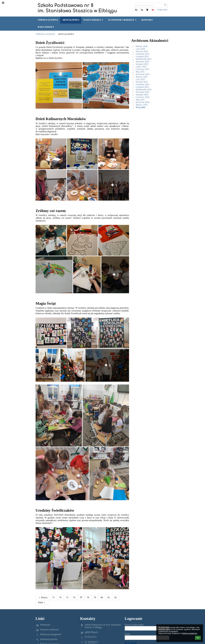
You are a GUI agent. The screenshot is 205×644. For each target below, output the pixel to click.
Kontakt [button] (147, 20)
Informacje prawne (49, 639)
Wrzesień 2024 (142, 92)
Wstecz (43, 597)
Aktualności (66, 34)
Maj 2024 (140, 100)
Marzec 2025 (142, 77)
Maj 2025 (140, 72)
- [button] (142, 10)
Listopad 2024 (142, 87)
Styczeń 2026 (142, 51)
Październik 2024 (144, 89)
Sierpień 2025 (142, 64)
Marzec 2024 (142, 105)
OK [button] (198, 638)
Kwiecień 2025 (143, 74)
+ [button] (137, 10)
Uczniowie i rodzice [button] (123, 20)
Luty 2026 (140, 49)
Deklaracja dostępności (51, 634)
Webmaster (45, 625)
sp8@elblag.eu (91, 632)
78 (88, 597)
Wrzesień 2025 (142, 62)
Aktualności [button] (71, 20)
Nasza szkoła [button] (94, 20)
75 (67, 597)
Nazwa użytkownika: (134, 625)
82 (116, 597)
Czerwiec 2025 (142, 69)
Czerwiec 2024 (142, 97)
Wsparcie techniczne (49, 630)
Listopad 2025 (142, 56)
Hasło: (128, 634)
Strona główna (45, 34)
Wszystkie (141, 107)
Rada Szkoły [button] (46, 27)
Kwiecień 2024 (143, 102)
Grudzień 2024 (142, 84)
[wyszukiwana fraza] (151, 5)
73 (53, 597)
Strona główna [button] (48, 20)
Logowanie (162, 10)
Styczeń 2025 (142, 82)
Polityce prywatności (189, 633)
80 (102, 597)
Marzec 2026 (142, 46)
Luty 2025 (140, 79)
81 (109, 597)
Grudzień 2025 (142, 54)
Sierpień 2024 (142, 95)
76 (74, 597)
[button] (153, 10)
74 (60, 597)
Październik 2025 (144, 59)
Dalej (42, 602)
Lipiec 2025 (141, 67)
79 (95, 597)
